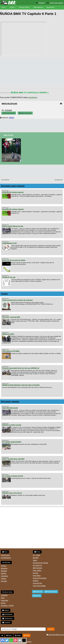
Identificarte (33, 97)
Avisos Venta (24, 7)
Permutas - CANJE (7, 606)
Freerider (4, 581)
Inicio (9, 635)
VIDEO (11, 118)
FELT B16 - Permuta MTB (11, 317)
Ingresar (42, 3)
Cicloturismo (8, 618)
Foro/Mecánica (6, 558)
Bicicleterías (38, 7)
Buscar (3, 603)
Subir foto (38, 592)
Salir (27, 635)
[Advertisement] (32, 125)
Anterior (5, 180)
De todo (36, 573)
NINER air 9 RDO (8, 334)
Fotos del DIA (37, 583)
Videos (4, 12)
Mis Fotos (9, 135)
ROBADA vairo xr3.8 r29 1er (12, 493)
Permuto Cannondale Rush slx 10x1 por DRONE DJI (21, 368)
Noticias (4, 573)
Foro (3, 7)
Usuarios (6, 622)
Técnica (3, 566)
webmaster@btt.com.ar (55, 635)
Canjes (4, 294)
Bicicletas (51, 7)
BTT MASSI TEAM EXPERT (12, 442)
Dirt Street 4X (37, 565)
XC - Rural (36, 555)
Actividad (8, 110)
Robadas (4, 571)
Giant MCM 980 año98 (10, 408)
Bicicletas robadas (10, 402)
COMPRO (4, 595)
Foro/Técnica (5, 555)
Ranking (36, 581)
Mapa (18, 635)
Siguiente (59, 180)
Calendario (5, 576)
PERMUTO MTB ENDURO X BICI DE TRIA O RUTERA (21, 385)
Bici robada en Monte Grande (13, 476)
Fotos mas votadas (39, 586)
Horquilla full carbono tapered (13, 192)
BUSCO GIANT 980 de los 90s (13, 226)
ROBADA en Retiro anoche (12, 425)
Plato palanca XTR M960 (11, 351)
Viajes (35, 560)
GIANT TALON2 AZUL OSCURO (13, 459)
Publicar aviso (51, 592)
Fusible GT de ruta (9, 277)
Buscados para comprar (13, 186)
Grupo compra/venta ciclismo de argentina (17, 300)
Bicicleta (6, 563)
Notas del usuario (25, 113)
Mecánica (4, 568)
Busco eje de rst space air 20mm (14, 260)
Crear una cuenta (56, 3)
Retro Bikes (37, 576)
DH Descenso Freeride (41, 563)
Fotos (12, 7)
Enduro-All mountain (40, 578)
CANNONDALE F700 (9, 243)
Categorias (5, 600)
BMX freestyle (38, 568)
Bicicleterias (7, 614)
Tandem (4, 579)
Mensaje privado (9, 113)
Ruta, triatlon (37, 570)
